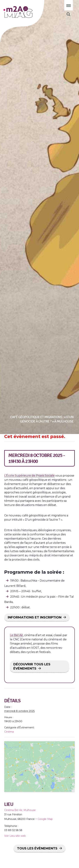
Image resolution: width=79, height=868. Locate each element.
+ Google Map (44, 830)
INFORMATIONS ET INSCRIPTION (35, 617)
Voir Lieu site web (15, 846)
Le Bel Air (16, 635)
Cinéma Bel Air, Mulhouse (20, 821)
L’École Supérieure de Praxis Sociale (29, 476)
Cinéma (9, 732)
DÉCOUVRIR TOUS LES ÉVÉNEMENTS (32, 666)
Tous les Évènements (37, 859)
